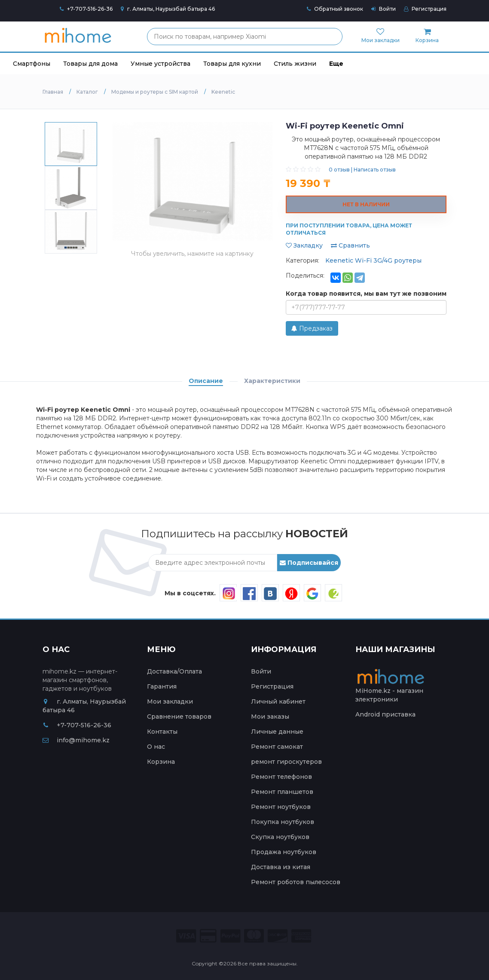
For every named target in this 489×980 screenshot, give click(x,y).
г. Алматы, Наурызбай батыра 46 (168, 9)
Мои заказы (270, 717)
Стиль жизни (295, 64)
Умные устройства (160, 64)
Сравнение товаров (179, 717)
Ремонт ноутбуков (281, 807)
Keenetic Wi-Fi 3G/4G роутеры (373, 260)
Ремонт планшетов (282, 792)
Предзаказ (312, 328)
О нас (156, 747)
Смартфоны (32, 64)
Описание (206, 381)
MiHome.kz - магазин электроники (392, 688)
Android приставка (385, 714)
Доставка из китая (281, 867)
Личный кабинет (278, 701)
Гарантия (162, 686)
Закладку (304, 245)
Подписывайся (309, 563)
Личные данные (277, 732)
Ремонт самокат (277, 747)
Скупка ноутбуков (280, 837)
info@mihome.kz (76, 740)
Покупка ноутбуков (283, 822)
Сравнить (350, 245)
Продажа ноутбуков (284, 852)
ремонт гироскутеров (286, 762)
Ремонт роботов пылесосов (296, 882)
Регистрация (425, 9)
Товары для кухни (232, 64)
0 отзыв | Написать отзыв (362, 170)
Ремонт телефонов (281, 777)
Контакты (162, 732)
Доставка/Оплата (174, 671)
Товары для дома (90, 64)
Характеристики (272, 381)
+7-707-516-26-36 (90, 9)
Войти (384, 9)
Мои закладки (170, 701)
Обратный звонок (335, 9)
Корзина (161, 762)
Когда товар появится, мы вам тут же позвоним (366, 294)
